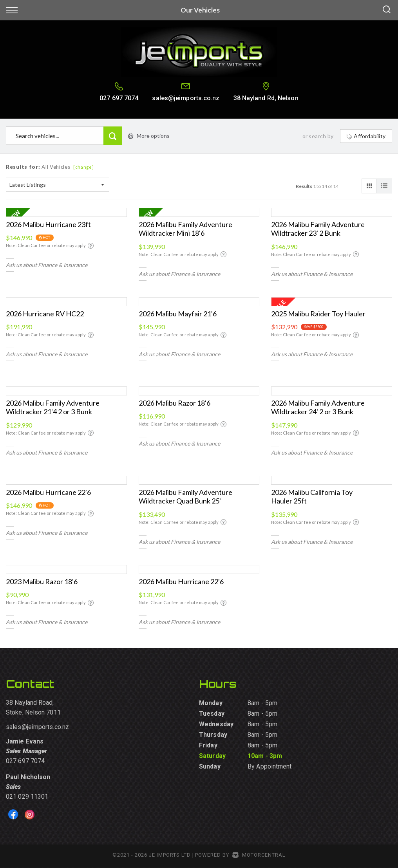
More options (149, 136)
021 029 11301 (27, 797)
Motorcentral (259, 855)
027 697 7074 (119, 98)
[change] (84, 167)
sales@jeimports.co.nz (186, 98)
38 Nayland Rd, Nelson (266, 98)
